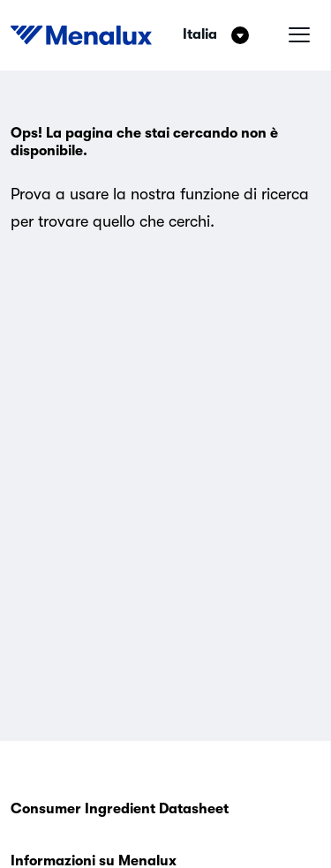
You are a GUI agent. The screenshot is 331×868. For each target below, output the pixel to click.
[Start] (81, 35)
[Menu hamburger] (299, 35)
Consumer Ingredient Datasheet (120, 809)
